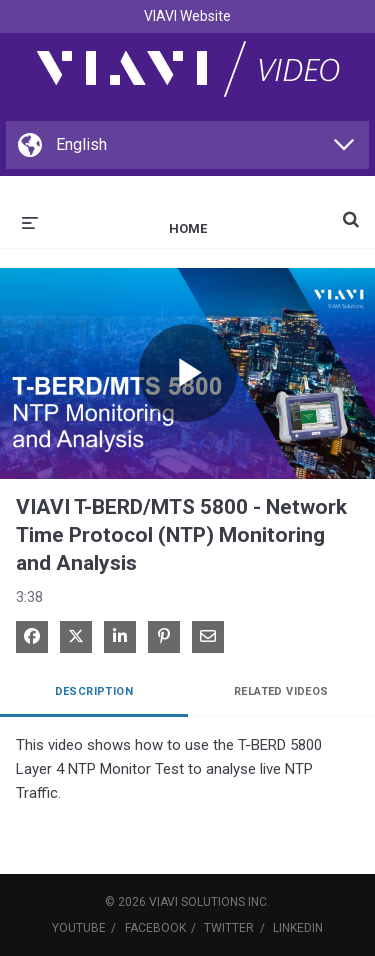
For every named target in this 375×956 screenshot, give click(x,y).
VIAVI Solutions (197, 902)
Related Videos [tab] (281, 691)
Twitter (229, 928)
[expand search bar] (351, 211)
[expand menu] (30, 221)
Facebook (155, 928)
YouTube (79, 928)
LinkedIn (298, 928)
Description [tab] (94, 691)
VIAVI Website (187, 16)
